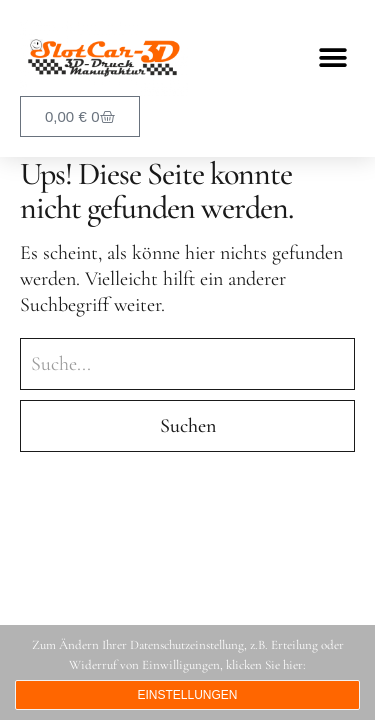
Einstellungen (187, 695)
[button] (332, 58)
